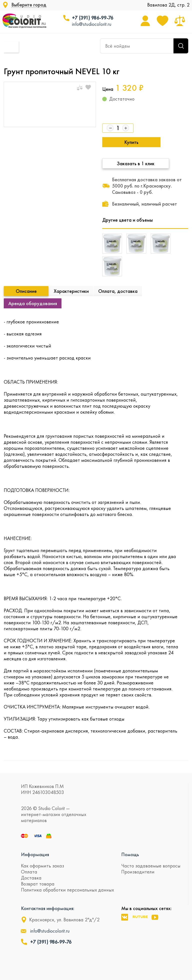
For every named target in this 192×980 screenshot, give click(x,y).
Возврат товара (38, 884)
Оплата (29, 872)
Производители (138, 872)
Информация (35, 854)
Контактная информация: (48, 908)
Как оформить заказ (42, 866)
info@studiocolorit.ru (92, 24)
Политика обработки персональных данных (67, 890)
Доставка (31, 878)
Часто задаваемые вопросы (151, 866)
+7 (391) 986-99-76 (93, 18)
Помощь (130, 854)
